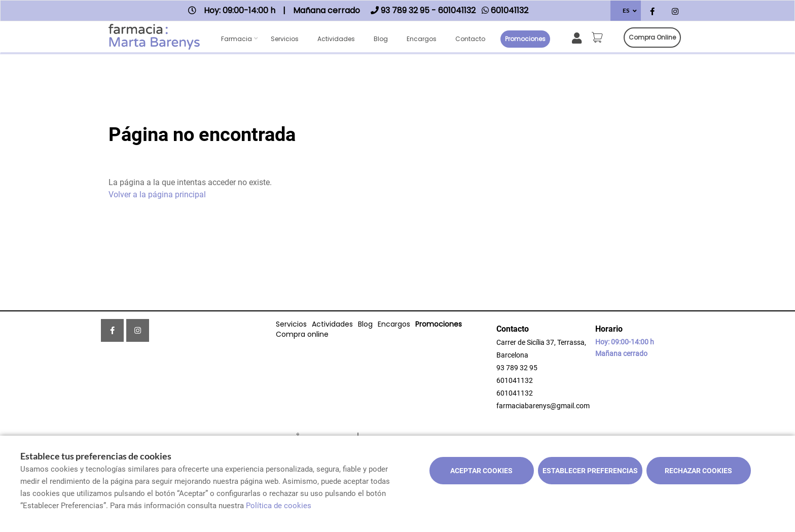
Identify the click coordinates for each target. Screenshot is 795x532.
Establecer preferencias (590, 471)
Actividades (336, 39)
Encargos (422, 39)
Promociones (525, 39)
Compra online (652, 37)
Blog (381, 39)
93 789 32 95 (517, 368)
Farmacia (237, 39)
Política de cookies (279, 506)
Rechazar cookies (698, 471)
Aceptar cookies (481, 471)
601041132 (515, 380)
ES (626, 10)
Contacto (470, 39)
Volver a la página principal (157, 194)
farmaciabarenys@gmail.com (543, 406)
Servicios (285, 39)
